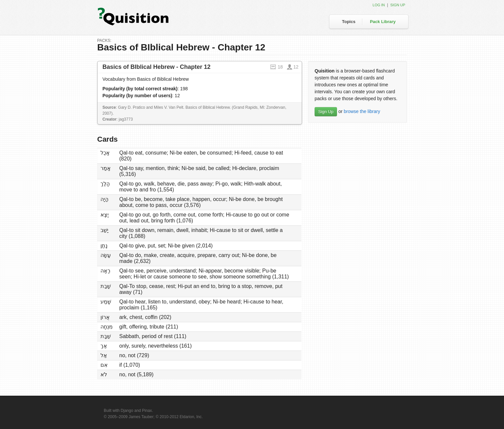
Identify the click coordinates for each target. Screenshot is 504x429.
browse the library (362, 111)
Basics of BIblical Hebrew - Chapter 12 (156, 67)
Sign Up (326, 112)
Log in (379, 5)
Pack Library (383, 22)
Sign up (398, 5)
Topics (349, 22)
